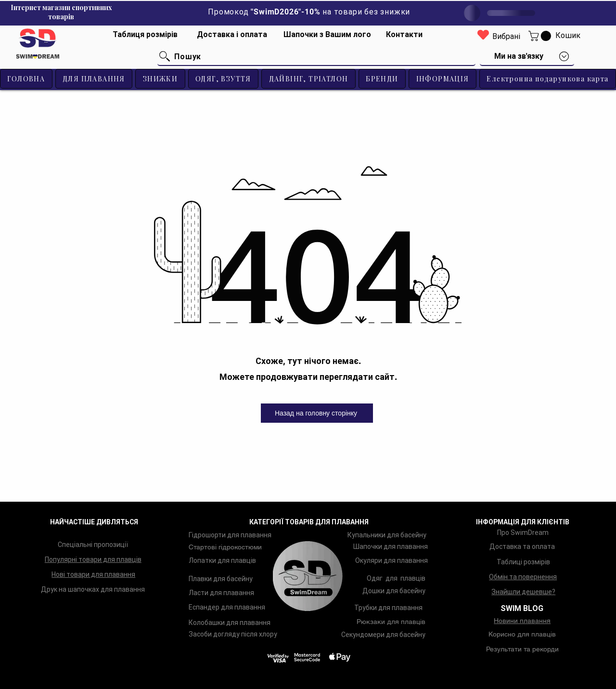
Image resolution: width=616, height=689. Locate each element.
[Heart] (483, 34)
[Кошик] (568, 36)
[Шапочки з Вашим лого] (327, 35)
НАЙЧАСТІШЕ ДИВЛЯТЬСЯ (94, 522)
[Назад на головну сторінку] (317, 413)
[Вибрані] (506, 37)
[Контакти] (404, 35)
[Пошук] (316, 57)
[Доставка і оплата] (232, 35)
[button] (541, 36)
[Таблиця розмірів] (145, 35)
